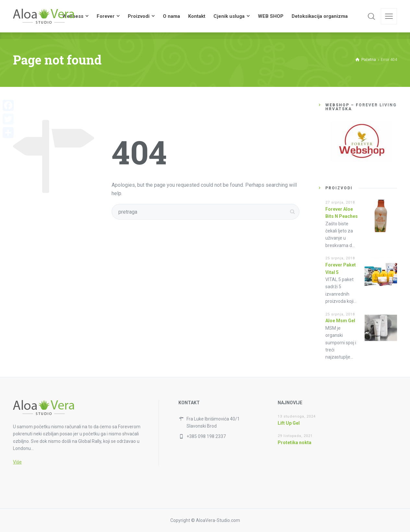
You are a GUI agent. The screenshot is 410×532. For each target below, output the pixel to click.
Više (17, 462)
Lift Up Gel (289, 423)
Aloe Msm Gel (340, 321)
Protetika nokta (295, 443)
